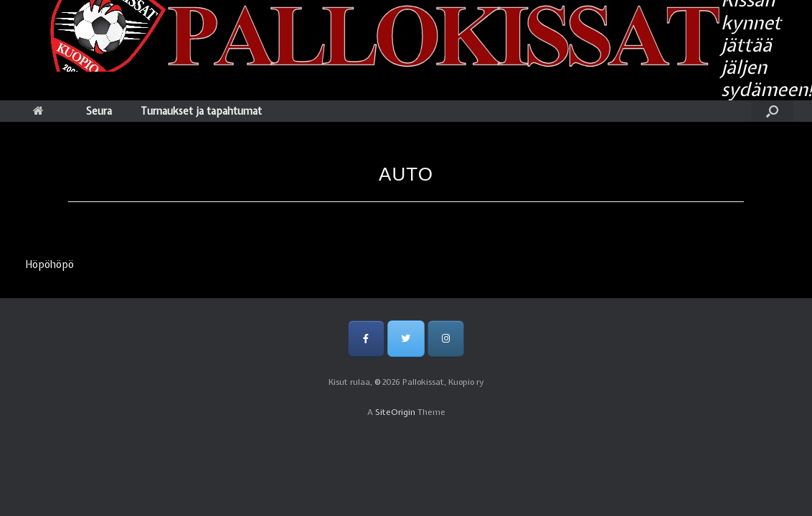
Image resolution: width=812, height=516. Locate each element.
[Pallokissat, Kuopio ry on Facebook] (366, 339)
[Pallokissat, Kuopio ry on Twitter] (406, 339)
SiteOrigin (395, 412)
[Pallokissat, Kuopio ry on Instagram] (446, 339)
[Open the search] (772, 111)
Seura (99, 111)
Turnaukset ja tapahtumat (201, 111)
